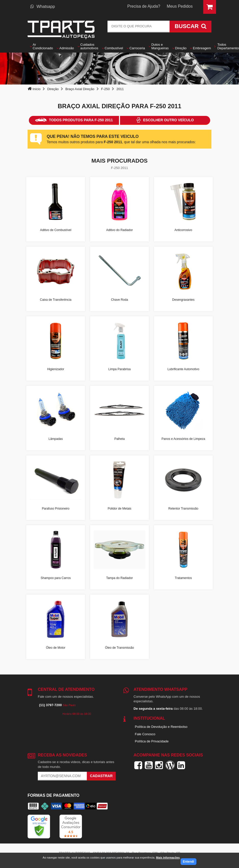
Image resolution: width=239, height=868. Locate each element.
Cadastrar (101, 776)
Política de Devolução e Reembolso (161, 727)
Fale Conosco (145, 734)
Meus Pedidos (180, 6)
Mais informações (168, 858)
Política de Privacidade (152, 741)
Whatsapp (43, 7)
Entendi (188, 862)
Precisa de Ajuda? (144, 6)
